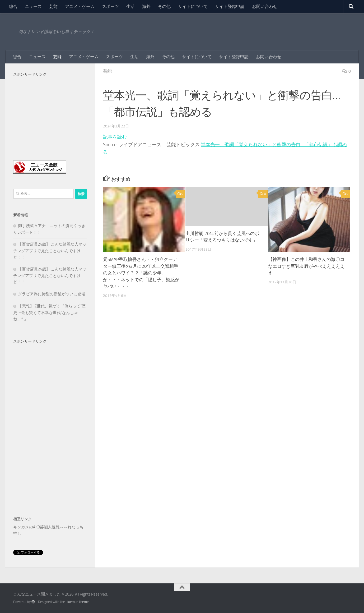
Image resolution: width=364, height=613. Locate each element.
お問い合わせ (265, 6)
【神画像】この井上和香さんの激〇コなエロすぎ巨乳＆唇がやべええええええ (306, 266)
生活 (130, 6)
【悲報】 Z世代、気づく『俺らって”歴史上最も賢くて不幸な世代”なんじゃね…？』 (49, 313)
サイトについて (193, 6)
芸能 (53, 6)
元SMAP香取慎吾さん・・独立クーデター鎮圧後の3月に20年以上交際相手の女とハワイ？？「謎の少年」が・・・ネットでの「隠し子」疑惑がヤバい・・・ (141, 273)
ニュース (33, 6)
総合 (13, 6)
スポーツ (110, 6)
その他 (164, 6)
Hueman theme (77, 602)
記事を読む (115, 137)
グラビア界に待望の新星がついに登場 (52, 294)
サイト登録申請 (230, 6)
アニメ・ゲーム (80, 6)
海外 (146, 6)
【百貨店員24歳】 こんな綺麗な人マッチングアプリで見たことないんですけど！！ (50, 251)
